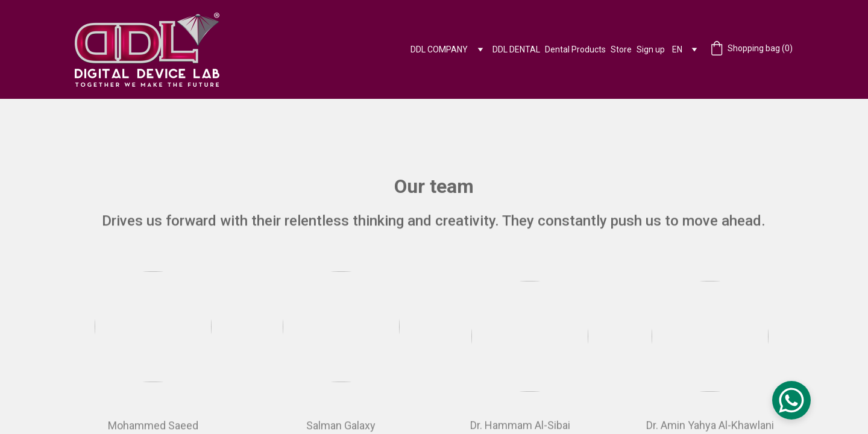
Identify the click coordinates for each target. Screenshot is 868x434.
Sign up (651, 49)
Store (621, 49)
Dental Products (575, 49)
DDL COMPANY (439, 49)
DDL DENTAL (516, 49)
